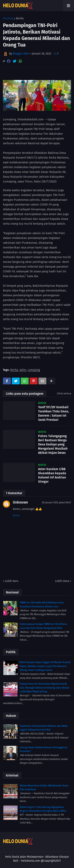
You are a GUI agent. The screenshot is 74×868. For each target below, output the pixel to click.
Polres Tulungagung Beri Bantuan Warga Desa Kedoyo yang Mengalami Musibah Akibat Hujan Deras (53, 444)
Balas (16, 515)
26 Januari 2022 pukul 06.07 (56, 503)
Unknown (20, 502)
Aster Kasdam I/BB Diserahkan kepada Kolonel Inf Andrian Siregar (52, 475)
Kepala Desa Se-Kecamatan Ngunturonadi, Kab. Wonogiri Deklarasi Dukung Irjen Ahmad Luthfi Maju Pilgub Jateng (44, 688)
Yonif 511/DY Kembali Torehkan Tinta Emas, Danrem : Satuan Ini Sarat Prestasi (54, 413)
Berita (20, 19)
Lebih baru (12, 581)
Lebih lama (62, 581)
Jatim (23, 370)
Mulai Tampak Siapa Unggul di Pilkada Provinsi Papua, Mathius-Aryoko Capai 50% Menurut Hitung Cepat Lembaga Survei (45, 666)
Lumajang (34, 370)
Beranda (8, 19)
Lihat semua (64, 393)
